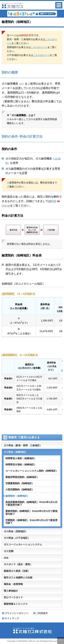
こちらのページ (39, 47)
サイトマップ (12, 618)
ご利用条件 (42, 613)
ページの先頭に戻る (61, 641)
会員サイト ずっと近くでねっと (32, 14)
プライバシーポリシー (17, 613)
